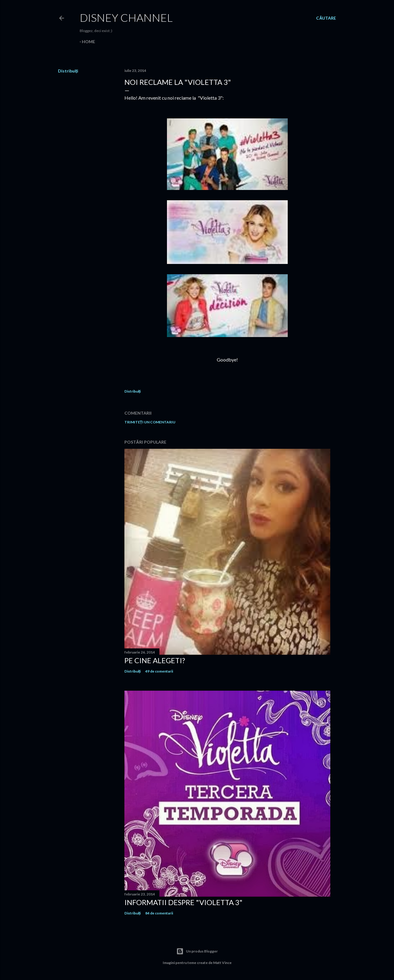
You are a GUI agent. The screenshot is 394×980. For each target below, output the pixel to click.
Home (88, 42)
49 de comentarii (159, 671)
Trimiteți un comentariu (150, 422)
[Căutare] (326, 18)
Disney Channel (126, 18)
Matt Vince (222, 963)
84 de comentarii (159, 913)
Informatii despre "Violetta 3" (183, 902)
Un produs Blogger (197, 951)
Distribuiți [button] (68, 71)
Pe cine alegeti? (155, 660)
